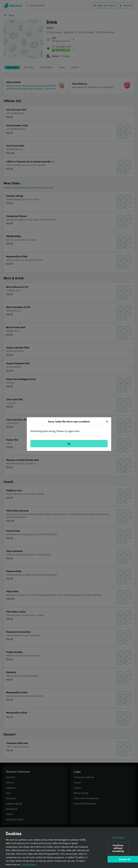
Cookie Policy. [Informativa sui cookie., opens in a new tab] (29, 864)
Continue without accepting (118, 848)
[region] (69, 848)
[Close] (107, 421)
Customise (118, 837)
